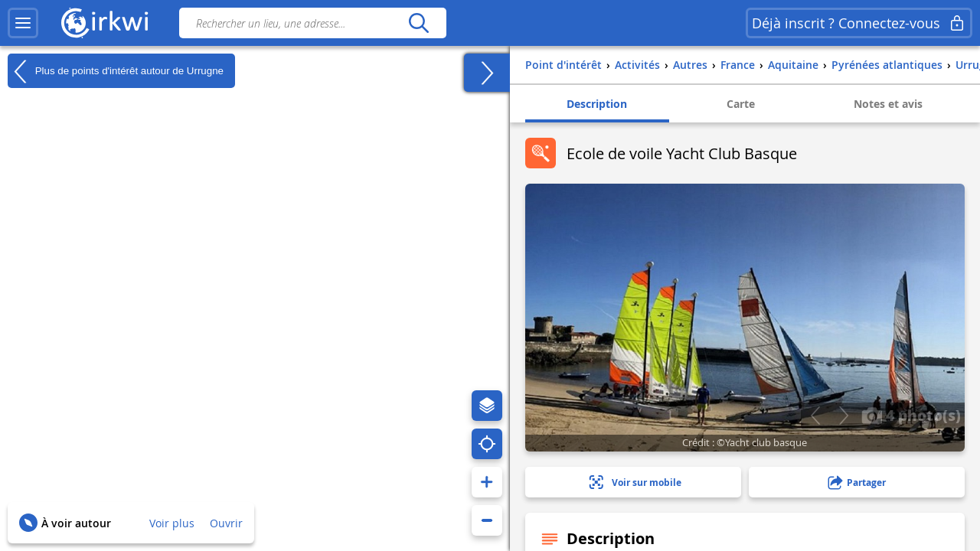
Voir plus (172, 523)
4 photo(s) (911, 415)
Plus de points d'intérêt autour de (116, 71)
